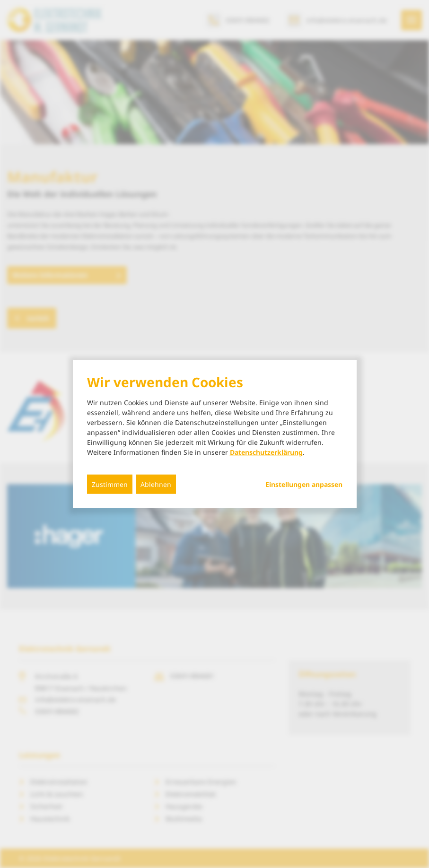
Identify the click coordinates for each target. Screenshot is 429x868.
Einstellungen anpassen (304, 484)
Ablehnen (156, 484)
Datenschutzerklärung (266, 452)
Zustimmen (110, 484)
